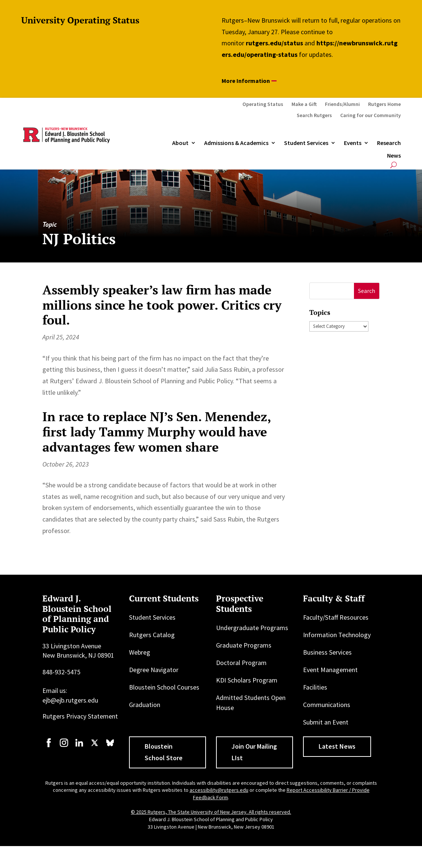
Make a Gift (304, 104)
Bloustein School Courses (164, 687)
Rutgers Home (384, 104)
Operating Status (263, 104)
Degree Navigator (154, 670)
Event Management (330, 670)
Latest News (337, 746)
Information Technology (337, 635)
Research (389, 143)
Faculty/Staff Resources (336, 617)
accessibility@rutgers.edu (219, 790)
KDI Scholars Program (247, 680)
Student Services (306, 143)
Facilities (315, 687)
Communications (327, 705)
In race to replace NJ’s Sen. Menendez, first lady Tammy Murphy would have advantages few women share (157, 432)
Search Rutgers (314, 116)
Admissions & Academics (236, 143)
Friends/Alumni (342, 104)
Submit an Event (326, 722)
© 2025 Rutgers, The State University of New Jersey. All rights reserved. (211, 812)
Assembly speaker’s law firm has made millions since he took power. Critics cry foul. (162, 305)
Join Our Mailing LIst (254, 752)
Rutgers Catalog (152, 635)
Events (353, 143)
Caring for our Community (371, 116)
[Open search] (394, 165)
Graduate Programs (244, 645)
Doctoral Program (241, 663)
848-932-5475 (61, 672)
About (180, 143)
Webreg (140, 652)
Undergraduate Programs (252, 628)
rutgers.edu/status (274, 43)
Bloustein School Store (164, 752)
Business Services (327, 652)
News (394, 156)
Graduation (145, 705)
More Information (246, 81)
